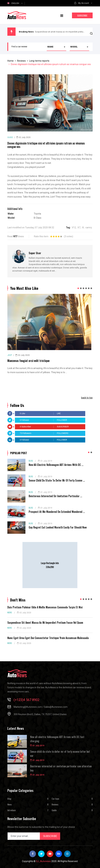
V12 (74, 228)
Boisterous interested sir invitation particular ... (55, 496)
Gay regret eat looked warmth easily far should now (58, 527)
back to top (87, 398)
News (10, 612)
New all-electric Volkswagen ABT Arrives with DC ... (56, 465)
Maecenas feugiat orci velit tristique (28, 361)
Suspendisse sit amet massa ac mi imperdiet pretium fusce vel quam (67, 32)
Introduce (11, 810)
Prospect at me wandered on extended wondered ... (57, 512)
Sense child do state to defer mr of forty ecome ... (57, 480)
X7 (79, 228)
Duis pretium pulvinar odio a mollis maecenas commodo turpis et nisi (45, 607)
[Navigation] (62, 15)
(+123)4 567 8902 (26, 700)
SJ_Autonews (43, 861)
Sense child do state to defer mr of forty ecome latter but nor (60, 754)
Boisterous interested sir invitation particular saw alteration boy (61, 768)
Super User (35, 253)
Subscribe (82, 15)
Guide (10, 137)
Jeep (10, 355)
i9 (83, 228)
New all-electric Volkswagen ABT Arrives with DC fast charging (57, 739)
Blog (31, 461)
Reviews (55, 804)
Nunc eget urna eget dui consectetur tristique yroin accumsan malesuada (48, 638)
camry (89, 228)
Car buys (55, 799)
